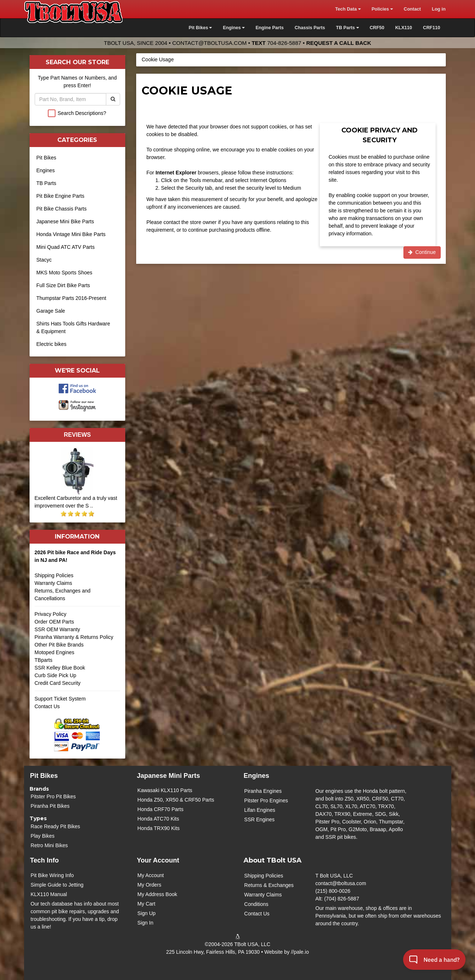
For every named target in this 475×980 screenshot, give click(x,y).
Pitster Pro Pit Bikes (53, 796)
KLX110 (403, 28)
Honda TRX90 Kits (158, 828)
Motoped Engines (55, 652)
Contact (412, 9)
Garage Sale (51, 311)
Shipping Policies (54, 575)
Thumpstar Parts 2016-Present (71, 298)
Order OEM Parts (54, 622)
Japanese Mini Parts (168, 776)
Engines (46, 170)
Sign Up (146, 913)
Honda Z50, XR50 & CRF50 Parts (176, 800)
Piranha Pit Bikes (50, 806)
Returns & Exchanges (269, 885)
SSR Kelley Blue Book (60, 668)
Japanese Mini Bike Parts (65, 221)
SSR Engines (259, 819)
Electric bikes (51, 344)
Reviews (77, 435)
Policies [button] (382, 9)
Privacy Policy (51, 614)
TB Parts (46, 183)
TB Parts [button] (347, 28)
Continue (422, 252)
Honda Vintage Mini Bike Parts (71, 234)
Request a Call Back (339, 43)
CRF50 (377, 28)
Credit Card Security (78, 686)
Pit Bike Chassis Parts (62, 209)
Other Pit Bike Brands (59, 645)
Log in (439, 9)
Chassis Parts (310, 28)
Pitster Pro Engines (266, 800)
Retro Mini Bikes (49, 845)
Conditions (256, 904)
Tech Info (44, 860)
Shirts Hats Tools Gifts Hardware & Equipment (73, 327)
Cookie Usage (158, 59)
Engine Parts (270, 28)
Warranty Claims (53, 583)
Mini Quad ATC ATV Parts (66, 247)
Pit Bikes (46, 158)
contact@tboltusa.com (210, 43)
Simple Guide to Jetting (57, 885)
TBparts (44, 660)
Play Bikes (43, 836)
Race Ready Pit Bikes (55, 826)
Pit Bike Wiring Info (52, 875)
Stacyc (44, 260)
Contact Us (47, 706)
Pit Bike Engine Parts (61, 196)
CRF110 (432, 28)
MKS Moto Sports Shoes (64, 273)
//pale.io (300, 952)
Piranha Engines (263, 791)
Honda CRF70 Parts (160, 809)
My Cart (146, 904)
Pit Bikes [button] (200, 28)
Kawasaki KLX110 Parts (165, 790)
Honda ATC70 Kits (158, 819)
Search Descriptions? (82, 113)
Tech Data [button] (348, 9)
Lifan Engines (260, 810)
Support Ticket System (60, 699)
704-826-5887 (284, 43)
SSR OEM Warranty (58, 629)
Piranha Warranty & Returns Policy (74, 637)
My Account (150, 875)
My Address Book (157, 894)
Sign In (145, 923)
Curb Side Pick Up (55, 675)
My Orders (149, 885)
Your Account (158, 860)
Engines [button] (233, 28)
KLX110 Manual (49, 894)
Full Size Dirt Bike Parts (63, 285)
